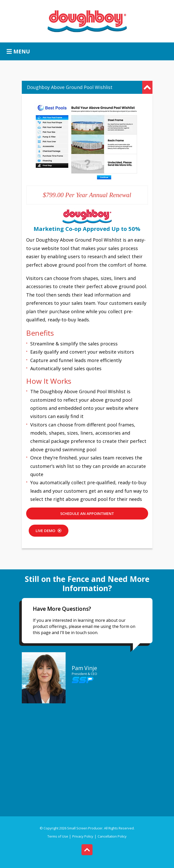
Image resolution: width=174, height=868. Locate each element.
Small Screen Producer (85, 828)
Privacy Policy (83, 836)
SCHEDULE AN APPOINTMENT (87, 513)
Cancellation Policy (112, 836)
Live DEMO (49, 531)
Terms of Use (58, 836)
